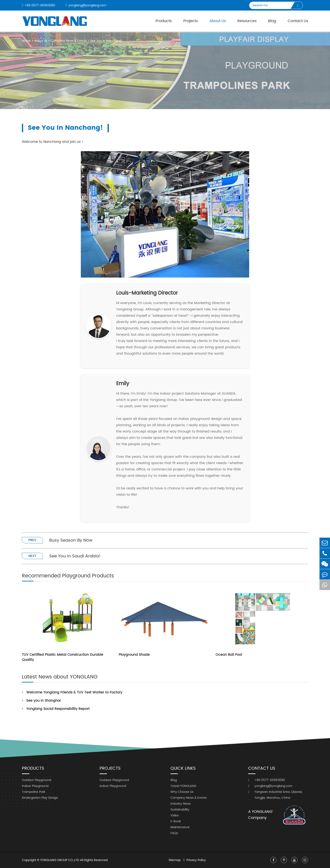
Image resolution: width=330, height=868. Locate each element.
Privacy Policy (196, 860)
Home (26, 41)
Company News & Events (69, 41)
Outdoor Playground (37, 780)
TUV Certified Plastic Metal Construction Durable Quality (63, 657)
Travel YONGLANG (183, 786)
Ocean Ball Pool (229, 655)
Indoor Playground (35, 786)
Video (175, 815)
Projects (191, 21)
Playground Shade (134, 655)
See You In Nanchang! (106, 41)
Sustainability (180, 810)
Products (164, 21)
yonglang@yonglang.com (86, 5)
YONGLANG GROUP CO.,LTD (60, 860)
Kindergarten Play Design (40, 798)
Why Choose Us (182, 792)
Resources (247, 21)
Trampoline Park (34, 792)
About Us (41, 41)
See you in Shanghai (41, 701)
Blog (272, 21)
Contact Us (298, 21)
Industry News (181, 804)
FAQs (174, 833)
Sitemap (175, 860)
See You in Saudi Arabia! (75, 556)
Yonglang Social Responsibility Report (56, 709)
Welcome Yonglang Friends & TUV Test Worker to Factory (72, 692)
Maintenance (180, 827)
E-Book (176, 821)
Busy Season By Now (71, 540)
